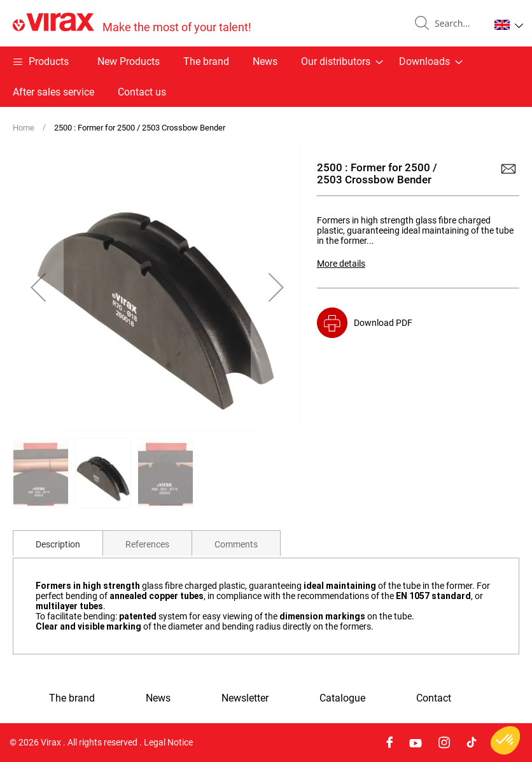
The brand (206, 61)
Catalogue (342, 698)
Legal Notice (168, 742)
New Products (129, 61)
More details (341, 264)
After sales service (53, 92)
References (147, 544)
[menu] (266, 77)
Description (58, 544)
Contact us (142, 92)
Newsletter (245, 698)
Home (24, 128)
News (265, 61)
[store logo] (132, 23)
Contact (434, 698)
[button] (509, 25)
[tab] (58, 543)
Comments (236, 544)
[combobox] (457, 24)
